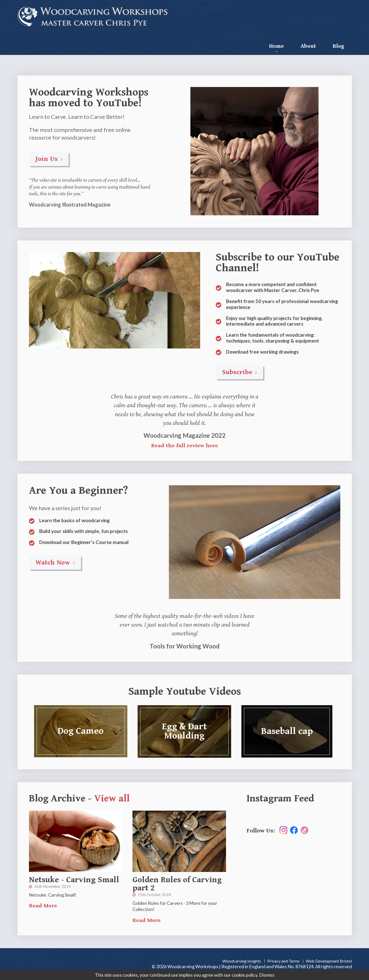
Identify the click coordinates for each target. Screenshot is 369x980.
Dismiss (267, 975)
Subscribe (239, 372)
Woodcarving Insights (242, 961)
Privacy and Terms (283, 961)
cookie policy (244, 975)
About (308, 46)
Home (276, 46)
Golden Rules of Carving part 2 (177, 884)
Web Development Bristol (329, 961)
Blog (338, 46)
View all (112, 799)
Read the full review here (185, 446)
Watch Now (55, 562)
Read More (43, 906)
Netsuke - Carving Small (74, 880)
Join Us (49, 159)
